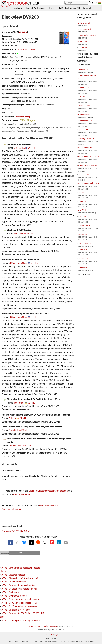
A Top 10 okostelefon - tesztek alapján (19, 589)
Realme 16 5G (83, 70)
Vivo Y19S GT (83, 216)
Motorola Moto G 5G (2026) (88, 156)
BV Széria (23, 32)
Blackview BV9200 (10, 531)
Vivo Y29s (82, 97)
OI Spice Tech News (18, 263)
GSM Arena (19, 148)
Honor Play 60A (84, 106)
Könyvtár (54, 626)
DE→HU (31, 403)
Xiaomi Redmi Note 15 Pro (88, 165)
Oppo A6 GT (83, 234)
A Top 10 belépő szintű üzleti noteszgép (20, 578)
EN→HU (32, 148)
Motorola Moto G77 (85, 147)
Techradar (19, 233)
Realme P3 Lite (84, 88)
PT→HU (23, 418)
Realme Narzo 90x (85, 121)
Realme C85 (83, 201)
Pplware (13, 418)
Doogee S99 (83, 47)
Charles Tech (15, 446)
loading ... (5, 553)
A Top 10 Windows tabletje (14, 596)
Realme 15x (82, 249)
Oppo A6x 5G (83, 130)
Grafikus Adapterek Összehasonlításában (48, 491)
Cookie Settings (51, 634)
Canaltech (13, 430)
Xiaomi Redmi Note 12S (87, 35)
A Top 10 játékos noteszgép (15, 575)
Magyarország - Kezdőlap (39, 626)
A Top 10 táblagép (10, 592)
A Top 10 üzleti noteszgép (14, 582)
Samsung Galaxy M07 (86, 225)
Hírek (51, 8)
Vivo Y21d (82, 210)
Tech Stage (19, 403)
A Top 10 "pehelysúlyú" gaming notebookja (22, 620)
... (99, 8)
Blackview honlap (23, 117)
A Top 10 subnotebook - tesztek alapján (20, 599)
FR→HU (28, 446)
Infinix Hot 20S (83, 41)
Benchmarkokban (22, 494)
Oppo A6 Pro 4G (84, 174)
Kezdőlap (17, 8)
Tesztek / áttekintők (35, 8)
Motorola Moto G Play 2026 (88, 183)
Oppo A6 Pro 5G (84, 258)
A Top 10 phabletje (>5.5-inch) (16, 610)
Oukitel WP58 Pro (85, 243)
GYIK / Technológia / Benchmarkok (75, 8)
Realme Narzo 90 (84, 115)
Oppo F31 (82, 192)
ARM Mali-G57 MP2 (27, 50)
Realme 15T (82, 267)
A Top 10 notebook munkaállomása (18, 585)
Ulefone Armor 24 (85, 23)
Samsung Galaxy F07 (86, 139)
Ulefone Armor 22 (85, 29)
